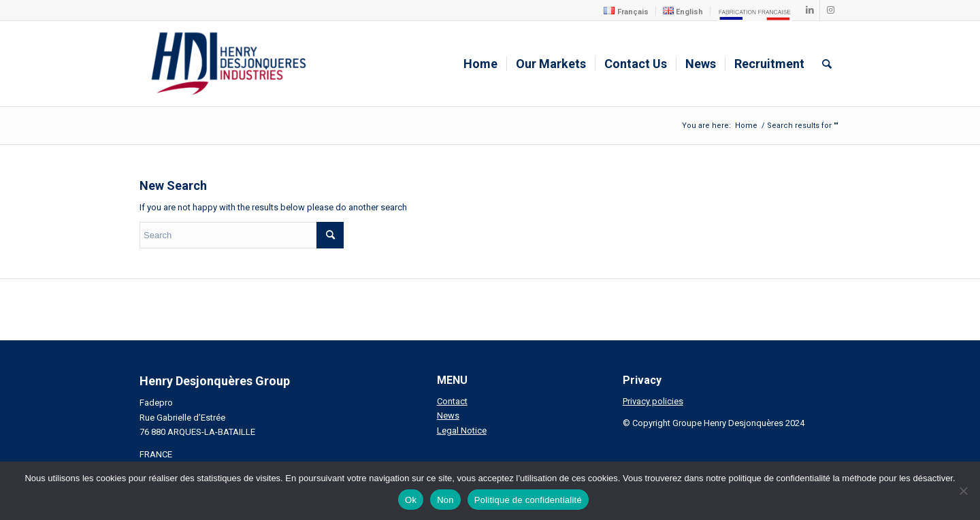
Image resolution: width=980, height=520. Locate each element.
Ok (411, 500)
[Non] (963, 491)
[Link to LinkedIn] (810, 10)
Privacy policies (653, 401)
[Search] (827, 64)
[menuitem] (626, 11)
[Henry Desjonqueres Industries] (229, 64)
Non (445, 500)
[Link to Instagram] (830, 10)
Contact (452, 401)
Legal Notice (462, 430)
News (448, 416)
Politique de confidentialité (528, 500)
